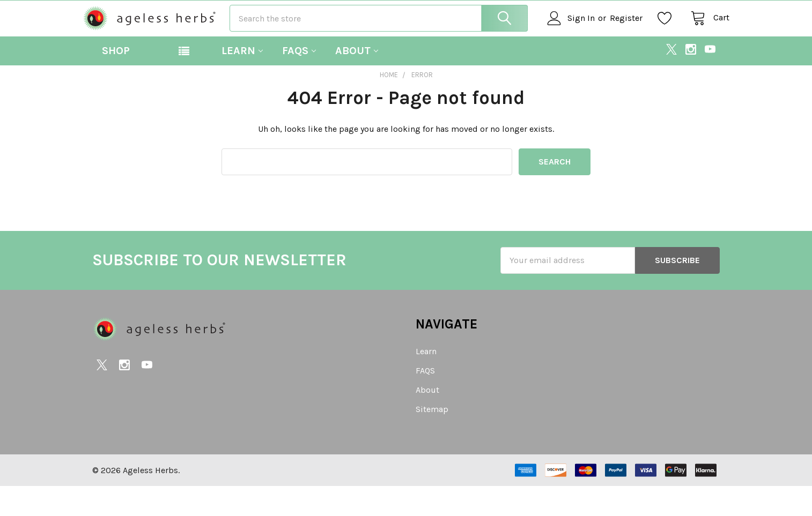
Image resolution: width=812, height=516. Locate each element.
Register (617, 33)
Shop (116, 80)
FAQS (299, 80)
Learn (242, 80)
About (357, 80)
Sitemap (432, 439)
